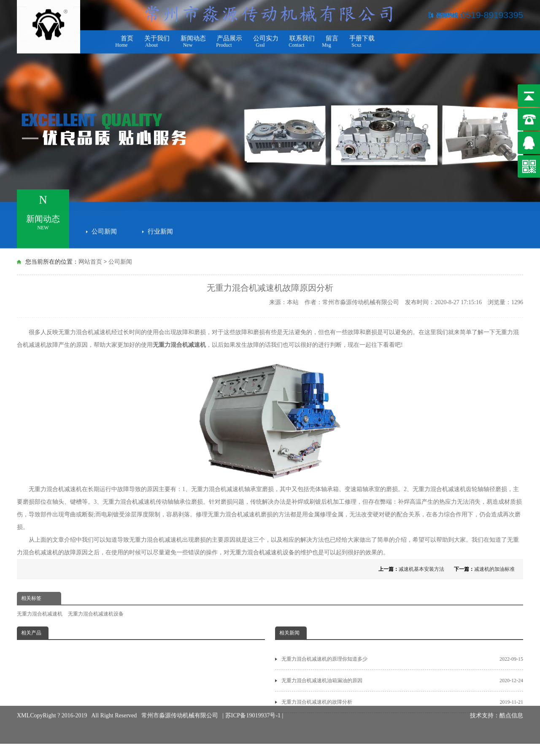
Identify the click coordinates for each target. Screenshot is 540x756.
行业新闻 (160, 229)
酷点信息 (511, 706)
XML (23, 706)
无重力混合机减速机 (179, 345)
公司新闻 (104, 229)
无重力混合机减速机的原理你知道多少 (402, 659)
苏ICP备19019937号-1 (254, 706)
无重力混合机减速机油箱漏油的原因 (402, 680)
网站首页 (90, 262)
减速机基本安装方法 (421, 569)
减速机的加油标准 (494, 569)
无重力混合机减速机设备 (262, 552)
